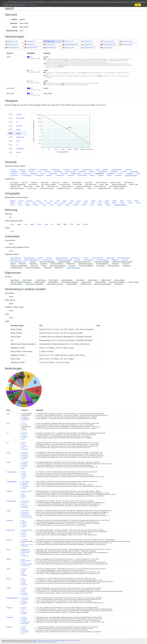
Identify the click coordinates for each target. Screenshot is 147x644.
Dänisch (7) (31, 41)
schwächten (53, 174)
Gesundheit (20, 118)
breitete (24, 435)
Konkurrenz (60, 175)
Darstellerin (25, 465)
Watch (28, 205)
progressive (25, 546)
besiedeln (25, 446)
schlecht (24, 174)
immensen (14, 175)
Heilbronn (10, 617)
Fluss (8, 550)
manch (122, 203)
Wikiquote (55, 640)
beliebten (24, 464)
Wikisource (49, 640)
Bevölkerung (25, 565)
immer (121, 174)
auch (79, 201)
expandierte (25, 501)
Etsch (114, 203)
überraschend (16, 258)
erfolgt (24, 583)
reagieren (25, 525)
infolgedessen (117, 170)
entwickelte (25, 454)
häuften (124, 172)
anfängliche (103, 172)
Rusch (86, 224)
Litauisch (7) (50, 44)
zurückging (134, 172)
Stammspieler (26, 481)
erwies (24, 172)
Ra (53, 224)
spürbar (50, 175)
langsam (22, 170)
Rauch (84, 205)
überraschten (89, 260)
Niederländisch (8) (71, 44)
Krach (20, 205)
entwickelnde (87, 170)
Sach (56, 203)
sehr (23, 448)
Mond (9, 579)
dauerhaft (88, 174)
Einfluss (24, 496)
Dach (49, 203)
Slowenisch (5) (51, 48)
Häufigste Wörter (17, 1)
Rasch (21, 201)
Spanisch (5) (69, 48)
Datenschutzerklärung (44, 642)
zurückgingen (26, 175)
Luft (23, 611)
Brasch (30, 201)
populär (24, 459)
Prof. (18, 141)
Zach (20, 203)
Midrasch (115, 260)
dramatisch (58, 172)
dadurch (92, 172)
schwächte (25, 594)
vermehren (25, 420)
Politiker (9, 491)
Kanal (18, 152)
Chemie (9, 608)
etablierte (24, 485)
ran (26, 224)
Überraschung (29, 258)
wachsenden (25, 511)
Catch (60, 205)
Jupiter (24, 582)
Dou (23, 574)
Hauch (108, 205)
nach (27, 203)
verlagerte (34, 174)
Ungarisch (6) (108, 48)
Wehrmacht (11, 530)
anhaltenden (82, 175)
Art (8, 433)
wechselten (25, 598)
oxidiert (24, 608)
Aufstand (24, 535)
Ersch (107, 203)
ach (52, 201)
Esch (93, 203)
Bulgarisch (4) (13, 41)
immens (48, 172)
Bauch (100, 205)
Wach (78, 203)
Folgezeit (130, 174)
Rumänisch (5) (127, 44)
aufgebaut (25, 619)
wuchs (24, 504)
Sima (23, 572)
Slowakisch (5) (32, 48)
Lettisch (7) (31, 44)
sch (45, 201)
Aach (65, 201)
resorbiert (25, 540)
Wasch (13, 201)
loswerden (25, 425)
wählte (19, 130)
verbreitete (25, 433)
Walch (68, 205)
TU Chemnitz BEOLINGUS (73, 640)
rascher (86, 258)
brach (13, 205)
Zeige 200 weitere (73, 268)
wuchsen (14, 174)
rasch (18, 133)
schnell (13, 170)
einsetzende (55, 170)
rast (100, 201)
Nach (41, 203)
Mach (137, 201)
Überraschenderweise (18, 262)
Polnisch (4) (88, 44)
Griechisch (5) (127, 41)
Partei (23, 498)
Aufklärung (20, 149)
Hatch (52, 205)
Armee (24, 536)
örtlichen (19, 126)
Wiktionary (42, 640)
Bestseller (25, 452)
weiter (92, 175)
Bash (107, 201)
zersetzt (24, 609)
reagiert (24, 614)
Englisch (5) (50, 41)
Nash (122, 201)
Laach (138, 203)
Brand (24, 590)
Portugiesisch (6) (109, 44)
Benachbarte (26, 553)
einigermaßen (76, 174)
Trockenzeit (25, 556)
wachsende (25, 506)
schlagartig (44, 170)
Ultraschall (110, 258)
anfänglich (114, 172)
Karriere (24, 475)
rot (17, 145)
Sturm (24, 554)
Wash (114, 201)
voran (39, 172)
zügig (97, 170)
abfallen (24, 580)
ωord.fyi (4, 1)
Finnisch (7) (88, 41)
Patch (44, 205)
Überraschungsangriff (64, 260)
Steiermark (20, 137)
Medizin (9, 540)
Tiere (23, 444)
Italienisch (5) (12, 44)
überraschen (48, 260)
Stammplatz (25, 486)
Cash (93, 201)
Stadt (8, 511)
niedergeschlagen (27, 491)
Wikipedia (35, 640)
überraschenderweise (32, 260)
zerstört (24, 620)
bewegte (83, 172)
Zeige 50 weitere (131, 175)
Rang (39, 224)
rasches (125, 260)
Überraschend (16, 260)
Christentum (25, 632)
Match (36, 205)
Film (8, 414)
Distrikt (9, 627)
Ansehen (24, 477)
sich (23, 439)
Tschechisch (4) (89, 48)
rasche (38, 201)
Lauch (92, 205)
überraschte (75, 258)
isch (99, 203)
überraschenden (62, 258)
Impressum (54, 642)
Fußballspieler (12, 472)
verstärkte (14, 172)
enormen (128, 170)
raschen (76, 170)
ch (13, 251)
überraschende (98, 258)
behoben (24, 593)
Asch (72, 201)
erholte (24, 472)
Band (8, 453)
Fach (63, 203)
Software (10, 520)
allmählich (33, 170)
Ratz (72, 224)
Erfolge (24, 488)
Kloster (24, 601)
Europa (24, 438)
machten (118, 175)
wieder (109, 175)
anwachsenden (26, 515)
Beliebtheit (111, 174)
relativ (24, 527)
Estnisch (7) (69, 41)
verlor (23, 493)
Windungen (25, 449)
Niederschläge (26, 551)
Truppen (24, 532)
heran (32, 172)
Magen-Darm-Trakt (27, 544)
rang (46, 224)
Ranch (76, 205)
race (58, 201)
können (24, 523)
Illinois (9, 559)
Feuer (23, 591)
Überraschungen (124, 258)
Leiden (19, 114)
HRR (8, 569)
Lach (86, 201)
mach (85, 203)
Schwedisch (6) (13, 48)
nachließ (66, 170)
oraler (23, 543)
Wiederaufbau (26, 622)
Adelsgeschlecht (13, 598)
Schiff (9, 588)
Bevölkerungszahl (27, 564)
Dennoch (71, 175)
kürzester (64, 174)
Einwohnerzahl (26, 561)
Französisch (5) (108, 41)
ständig (106, 170)
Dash (129, 201)
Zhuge (24, 570)
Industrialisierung (27, 517)
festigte (101, 175)
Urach (130, 203)
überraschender (103, 260)
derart (43, 174)
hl (17, 122)
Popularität (25, 462)
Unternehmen (11, 501)
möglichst (25, 417)
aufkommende (71, 172)
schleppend (39, 175)
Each (34, 203)
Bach (12, 203)
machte (24, 473)
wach (70, 203)
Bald (138, 174)
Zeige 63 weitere (120, 205)
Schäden (24, 588)
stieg (23, 469)
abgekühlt (25, 612)
